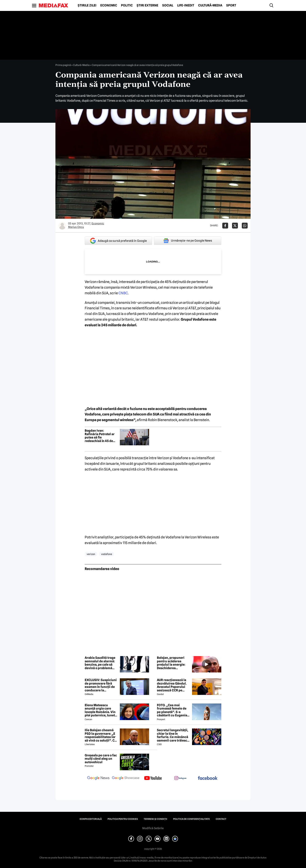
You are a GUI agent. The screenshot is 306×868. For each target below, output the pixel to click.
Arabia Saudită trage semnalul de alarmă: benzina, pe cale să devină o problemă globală (100, 663)
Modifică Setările (153, 828)
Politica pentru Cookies (123, 819)
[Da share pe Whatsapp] (245, 226)
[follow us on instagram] (180, 778)
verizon (91, 554)
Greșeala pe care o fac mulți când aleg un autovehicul (101, 759)
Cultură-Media (210, 5)
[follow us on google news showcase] (126, 778)
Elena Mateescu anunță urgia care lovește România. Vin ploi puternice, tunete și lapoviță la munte (101, 710)
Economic (109, 5)
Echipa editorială (91, 819)
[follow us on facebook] (208, 778)
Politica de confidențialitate (191, 819)
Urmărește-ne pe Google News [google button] (188, 241)
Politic (127, 5)
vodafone (107, 554)
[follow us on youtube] (153, 778)
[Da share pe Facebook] (225, 226)
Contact (221, 819)
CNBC (123, 293)
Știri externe (147, 5)
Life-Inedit (186, 5)
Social (168, 5)
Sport (231, 5)
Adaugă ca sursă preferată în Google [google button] (118, 241)
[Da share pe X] (235, 226)
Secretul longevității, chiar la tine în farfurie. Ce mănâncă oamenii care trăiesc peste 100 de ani (173, 735)
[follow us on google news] (98, 778)
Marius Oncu (76, 227)
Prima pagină (63, 65)
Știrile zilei (87, 5)
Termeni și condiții (155, 819)
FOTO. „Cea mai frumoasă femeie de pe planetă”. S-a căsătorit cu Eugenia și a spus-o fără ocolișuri (172, 710)
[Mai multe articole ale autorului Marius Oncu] (62, 226)
